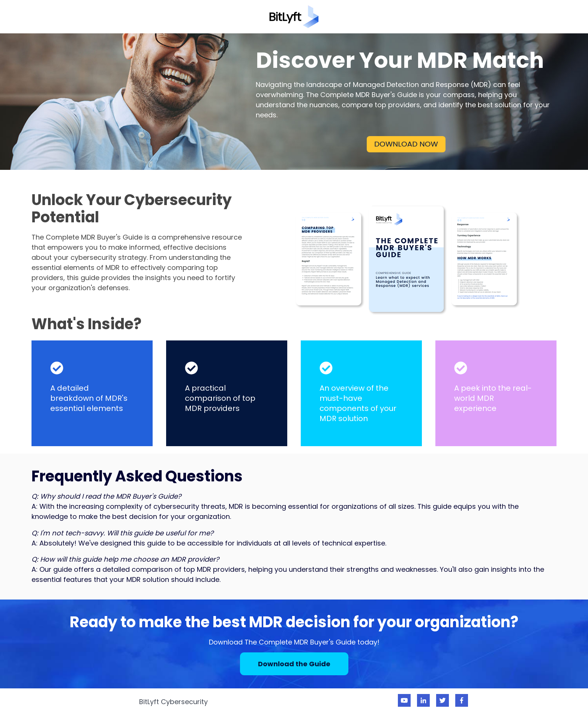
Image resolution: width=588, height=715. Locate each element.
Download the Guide (294, 664)
